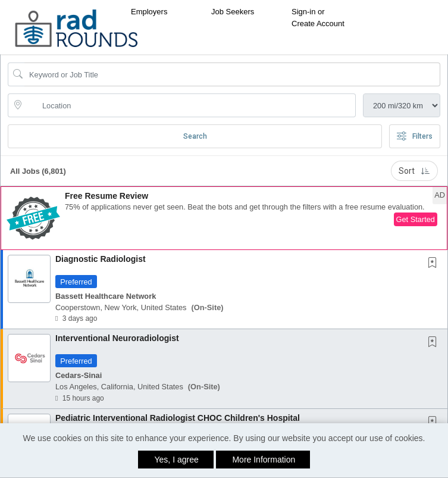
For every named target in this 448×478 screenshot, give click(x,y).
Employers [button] (149, 12)
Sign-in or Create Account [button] (318, 18)
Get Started (416, 219)
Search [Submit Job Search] (195, 136)
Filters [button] (415, 136)
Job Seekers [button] (233, 12)
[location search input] (190, 105)
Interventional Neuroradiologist (117, 338)
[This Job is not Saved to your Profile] (435, 264)
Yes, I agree (177, 460)
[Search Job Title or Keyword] (232, 74)
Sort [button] (414, 171)
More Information (264, 460)
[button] (224, 218)
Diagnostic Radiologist (101, 259)
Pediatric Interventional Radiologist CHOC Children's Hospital (178, 418)
